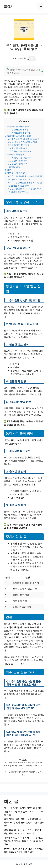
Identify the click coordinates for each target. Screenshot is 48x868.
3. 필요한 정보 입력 (19, 145)
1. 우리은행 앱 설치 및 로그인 (24, 139)
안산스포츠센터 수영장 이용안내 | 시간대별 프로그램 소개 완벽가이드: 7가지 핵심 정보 (24, 811)
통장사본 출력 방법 (15, 154)
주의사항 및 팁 (13, 167)
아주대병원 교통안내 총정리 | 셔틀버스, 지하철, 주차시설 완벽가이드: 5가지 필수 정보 (24, 841)
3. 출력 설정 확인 (18, 164)
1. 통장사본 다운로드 (20, 157)
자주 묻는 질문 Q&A (15, 173)
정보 (25, 759)
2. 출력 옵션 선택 (18, 161)
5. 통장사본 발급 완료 (20, 151)
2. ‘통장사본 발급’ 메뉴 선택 (23, 142)
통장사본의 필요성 (18, 129)
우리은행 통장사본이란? (17, 126)
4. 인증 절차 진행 (18, 148)
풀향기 (9, 6)
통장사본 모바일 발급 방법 (18, 136)
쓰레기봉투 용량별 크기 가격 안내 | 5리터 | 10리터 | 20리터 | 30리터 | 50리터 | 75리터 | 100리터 (24, 766)
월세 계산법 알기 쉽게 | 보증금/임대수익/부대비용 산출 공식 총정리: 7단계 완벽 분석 (24, 822)
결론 (8, 170)
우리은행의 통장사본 (20, 133)
